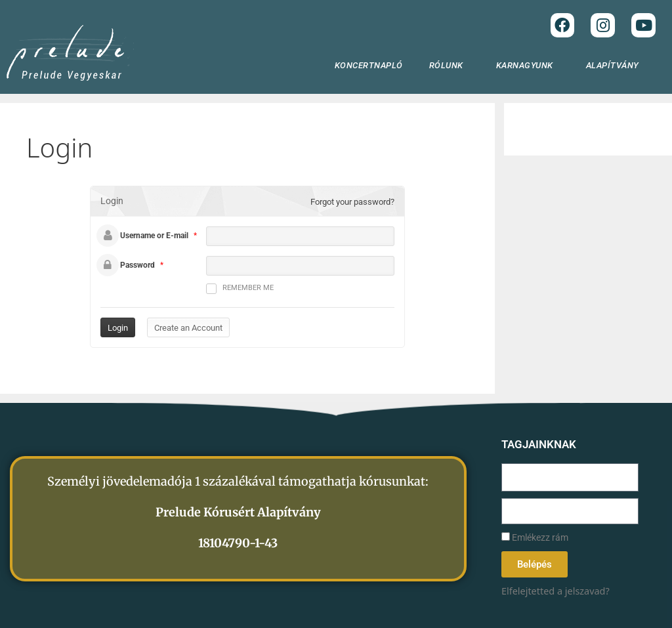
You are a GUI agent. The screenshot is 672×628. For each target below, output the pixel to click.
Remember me (240, 289)
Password (137, 265)
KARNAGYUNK (528, 66)
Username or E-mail (154, 236)
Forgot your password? (352, 202)
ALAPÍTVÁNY (616, 66)
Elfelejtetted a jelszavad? (556, 591)
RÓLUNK (450, 66)
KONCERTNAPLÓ (369, 65)
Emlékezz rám (535, 538)
